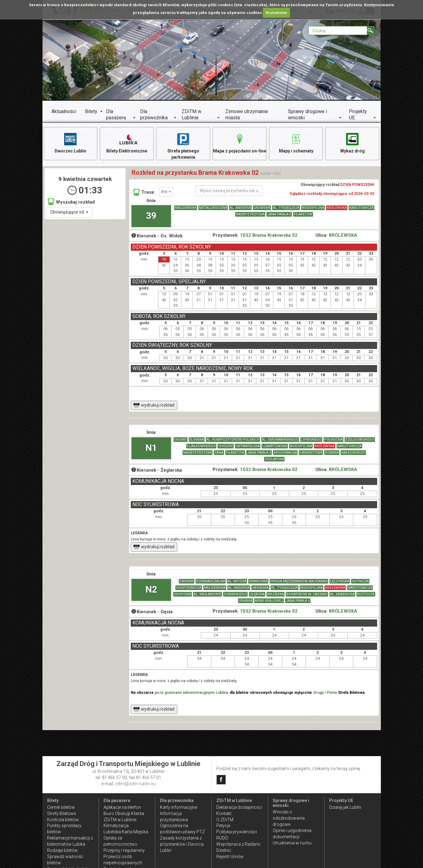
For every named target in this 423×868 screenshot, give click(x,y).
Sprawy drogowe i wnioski (307, 115)
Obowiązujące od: (69, 212)
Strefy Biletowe (62, 813)
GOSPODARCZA (189, 588)
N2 (151, 589)
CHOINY (181, 440)
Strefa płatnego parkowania (183, 146)
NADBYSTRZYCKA (250, 214)
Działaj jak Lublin (345, 807)
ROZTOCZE (366, 594)
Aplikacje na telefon (122, 807)
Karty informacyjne (178, 807)
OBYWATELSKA (248, 446)
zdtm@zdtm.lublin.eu (135, 784)
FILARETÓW (303, 214)
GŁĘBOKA (257, 594)
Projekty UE (358, 115)
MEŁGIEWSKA (186, 208)
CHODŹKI (226, 446)
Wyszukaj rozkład (71, 202)
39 (151, 216)
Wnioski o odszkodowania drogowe (289, 818)
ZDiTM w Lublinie (192, 115)
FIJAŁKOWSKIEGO (201, 446)
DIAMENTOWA (311, 453)
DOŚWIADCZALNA (211, 581)
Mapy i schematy (296, 143)
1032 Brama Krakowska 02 (269, 235)
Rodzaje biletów (62, 850)
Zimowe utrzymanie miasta (247, 115)
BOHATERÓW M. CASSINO (307, 594)
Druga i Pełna (325, 693)
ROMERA (332, 453)
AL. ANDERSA (240, 208)
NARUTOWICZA (361, 208)
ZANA (219, 453)
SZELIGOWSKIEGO (360, 440)
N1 (151, 448)
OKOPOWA (183, 594)
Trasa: (144, 192)
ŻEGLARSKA (274, 459)
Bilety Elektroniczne (127, 143)
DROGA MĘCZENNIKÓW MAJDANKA (299, 581)
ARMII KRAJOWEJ (269, 601)
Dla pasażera (116, 115)
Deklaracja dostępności (239, 807)
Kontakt (224, 813)
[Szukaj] (371, 31)
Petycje (223, 826)
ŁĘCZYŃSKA (340, 581)
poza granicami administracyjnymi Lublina (192, 693)
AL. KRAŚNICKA (342, 594)
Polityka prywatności (237, 832)
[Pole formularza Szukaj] (338, 31)
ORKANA (245, 601)
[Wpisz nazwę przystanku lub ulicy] (229, 191)
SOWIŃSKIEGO (235, 594)
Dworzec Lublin (70, 143)
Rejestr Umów (230, 857)
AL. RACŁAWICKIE (207, 594)
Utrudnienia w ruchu (292, 843)
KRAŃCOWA (258, 581)
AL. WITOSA (237, 581)
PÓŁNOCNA (333, 440)
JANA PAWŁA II (279, 214)
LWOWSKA (262, 208)
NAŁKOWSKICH (353, 453)
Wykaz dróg (352, 143)
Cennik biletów (61, 807)
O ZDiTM (225, 820)
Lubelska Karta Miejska (126, 832)
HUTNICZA (360, 581)
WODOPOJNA (313, 208)
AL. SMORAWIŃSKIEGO (280, 440)
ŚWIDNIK (187, 581)
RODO (222, 838)
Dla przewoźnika (154, 115)
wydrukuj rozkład (154, 405)
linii (166, 192)
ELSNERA (197, 440)
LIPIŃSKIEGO (311, 440)
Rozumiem (276, 13)
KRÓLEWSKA (337, 208)
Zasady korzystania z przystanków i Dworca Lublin (182, 844)
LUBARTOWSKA (275, 446)
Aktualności (64, 111)
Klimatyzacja (116, 826)
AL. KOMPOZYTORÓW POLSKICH (233, 440)
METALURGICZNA (213, 208)
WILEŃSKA (275, 594)
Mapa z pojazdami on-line (240, 143)
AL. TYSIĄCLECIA (286, 208)
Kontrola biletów (63, 820)
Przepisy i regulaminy (124, 850)
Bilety (91, 111)
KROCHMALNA (285, 453)
